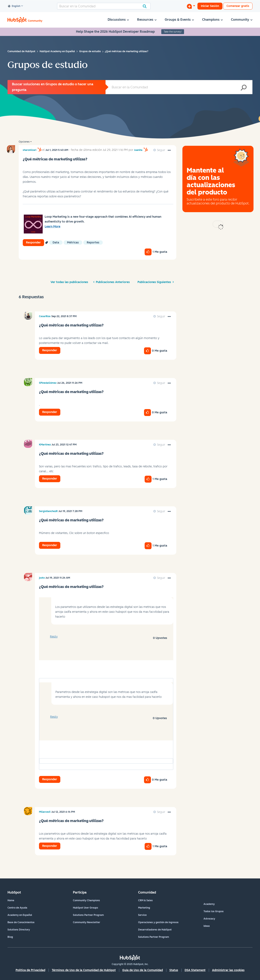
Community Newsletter (87, 922)
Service (142, 915)
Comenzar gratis (238, 6)
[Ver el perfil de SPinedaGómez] (48, 383)
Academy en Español (20, 915)
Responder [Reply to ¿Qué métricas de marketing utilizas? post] (33, 243)
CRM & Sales (145, 900)
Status (174, 970)
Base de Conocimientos (21, 922)
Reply (54, 637)
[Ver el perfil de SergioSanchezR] (48, 511)
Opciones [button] (24, 142)
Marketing (144, 908)
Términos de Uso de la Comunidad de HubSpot (84, 970)
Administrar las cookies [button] (228, 970)
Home (11, 900)
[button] (169, 150)
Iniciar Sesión (210, 6)
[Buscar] (104, 6)
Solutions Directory (19, 930)
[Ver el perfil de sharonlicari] (30, 150)
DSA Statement (195, 970)
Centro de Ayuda (17, 908)
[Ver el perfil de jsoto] (42, 578)
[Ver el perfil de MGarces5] (45, 812)
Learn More (53, 226)
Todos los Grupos (214, 911)
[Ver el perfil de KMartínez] (45, 445)
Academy (209, 904)
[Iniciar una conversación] (191, 6)
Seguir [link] (161, 150)
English (14, 6)
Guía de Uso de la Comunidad (143, 970)
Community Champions (86, 900)
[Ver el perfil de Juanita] (138, 150)
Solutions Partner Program (88, 915)
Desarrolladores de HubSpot (155, 930)
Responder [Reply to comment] (50, 350)
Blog (10, 937)
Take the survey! (173, 32)
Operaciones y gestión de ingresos (158, 922)
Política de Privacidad (30, 970)
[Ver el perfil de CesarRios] (45, 316)
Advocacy (209, 919)
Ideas (207, 926)
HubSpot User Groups (86, 908)
